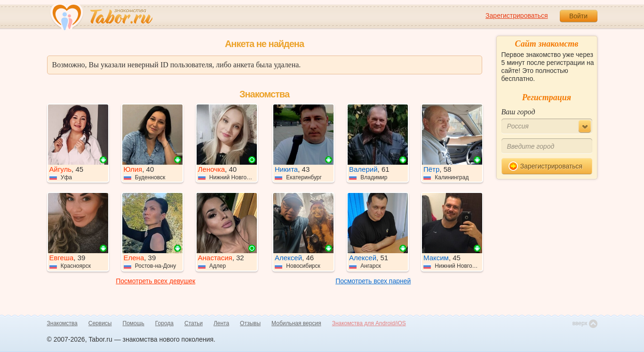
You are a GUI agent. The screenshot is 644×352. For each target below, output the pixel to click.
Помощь (134, 323)
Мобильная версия (296, 323)
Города (164, 323)
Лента (221, 323)
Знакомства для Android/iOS (369, 323)
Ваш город (518, 112)
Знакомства (62, 323)
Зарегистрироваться (517, 16)
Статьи (194, 323)
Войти (578, 16)
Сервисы (100, 323)
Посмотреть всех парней (373, 281)
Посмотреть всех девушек (155, 281)
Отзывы (250, 323)
